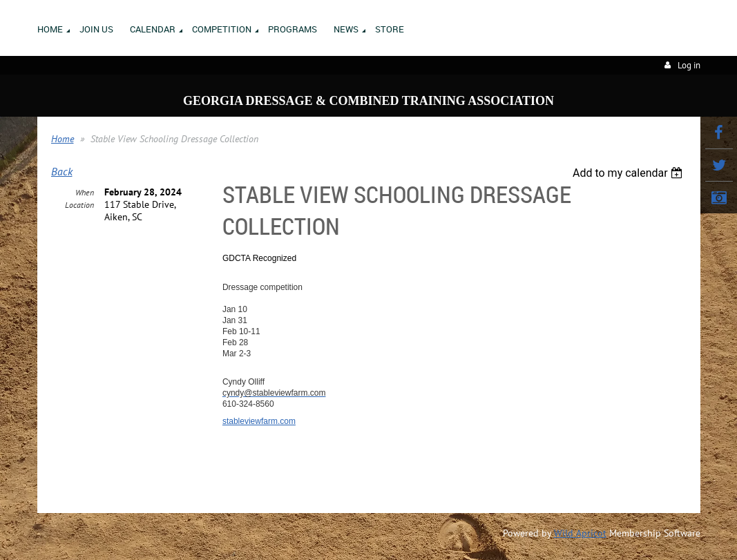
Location (79, 205)
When (85, 192)
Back (62, 171)
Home (63, 139)
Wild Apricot (580, 533)
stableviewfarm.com (259, 421)
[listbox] (630, 173)
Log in (689, 65)
